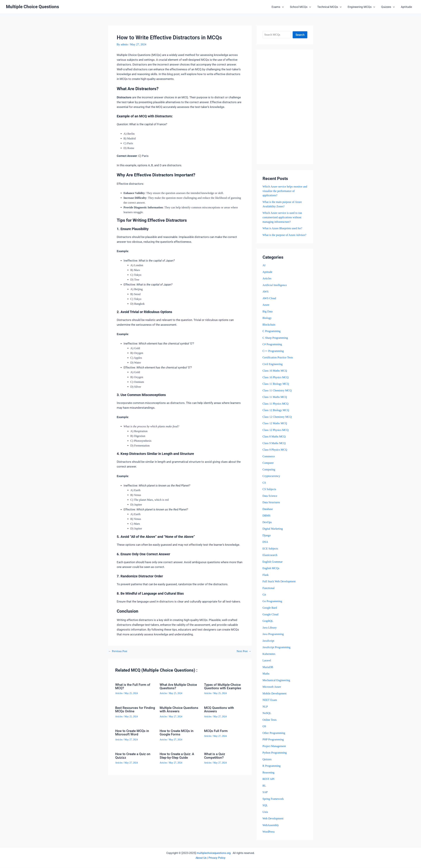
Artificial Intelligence (275, 289)
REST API (269, 780)
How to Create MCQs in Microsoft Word (133, 732)
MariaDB (268, 668)
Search (300, 35)
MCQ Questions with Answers (220, 709)
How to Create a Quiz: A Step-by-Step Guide (178, 755)
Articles (119, 693)
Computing (269, 472)
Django (267, 538)
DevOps (267, 524)
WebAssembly (271, 825)
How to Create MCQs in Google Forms (177, 732)
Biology (267, 322)
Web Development (273, 819)
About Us (201, 858)
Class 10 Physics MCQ (276, 381)
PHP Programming (273, 740)
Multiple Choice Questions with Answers (180, 709)
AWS (266, 295)
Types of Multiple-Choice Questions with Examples (223, 686)
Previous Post (118, 651)
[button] (284, 7)
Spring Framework (273, 799)
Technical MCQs (330, 7)
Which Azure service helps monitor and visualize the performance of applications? (283, 191)
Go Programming (273, 603)
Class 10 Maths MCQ (275, 374)
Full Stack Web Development (280, 583)
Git (264, 596)
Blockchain (269, 328)
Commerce (269, 459)
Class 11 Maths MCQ (275, 400)
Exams (280, 7)
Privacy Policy (217, 858)
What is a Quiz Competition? (215, 755)
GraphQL (268, 623)
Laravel (267, 662)
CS (264, 485)
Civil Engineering (273, 367)
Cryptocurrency (272, 479)
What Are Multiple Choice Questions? (179, 686)
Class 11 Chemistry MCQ (278, 394)
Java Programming (273, 636)
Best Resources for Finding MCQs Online (131, 709)
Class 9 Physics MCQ (275, 452)
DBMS (267, 518)
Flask (266, 577)
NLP (265, 708)
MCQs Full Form (216, 730)
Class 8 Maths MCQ (274, 439)
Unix (265, 812)
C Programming (272, 335)
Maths (266, 675)
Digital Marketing (273, 531)
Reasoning (269, 773)
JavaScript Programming (277, 649)
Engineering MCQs (362, 7)
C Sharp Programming (276, 341)
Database (268, 511)
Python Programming (275, 753)
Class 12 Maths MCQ (275, 426)
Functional (269, 590)
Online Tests (270, 721)
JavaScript (269, 642)
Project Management (275, 747)
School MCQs (302, 7)
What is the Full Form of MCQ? (133, 686)
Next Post (244, 651)
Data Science (270, 498)
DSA (265, 544)
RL (264, 786)
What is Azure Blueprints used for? (283, 228)
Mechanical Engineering (277, 681)
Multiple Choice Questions (32, 7)
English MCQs (271, 570)
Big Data (268, 315)
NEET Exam (270, 701)
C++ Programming (273, 354)
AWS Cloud (270, 302)
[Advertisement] (285, 107)
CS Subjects (270, 492)
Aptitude (407, 7)
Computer (268, 466)
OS (264, 727)
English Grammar (273, 564)
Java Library (270, 629)
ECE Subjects (271, 551)
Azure (266, 309)
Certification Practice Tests (278, 361)
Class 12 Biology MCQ (276, 413)
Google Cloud (271, 616)
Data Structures (272, 505)
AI (264, 269)
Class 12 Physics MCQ (276, 433)
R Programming (272, 766)
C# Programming (273, 348)
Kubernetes (269, 655)
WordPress (269, 832)
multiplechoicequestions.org (214, 853)
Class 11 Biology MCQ (276, 387)
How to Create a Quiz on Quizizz (134, 755)
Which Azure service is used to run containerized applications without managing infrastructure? (283, 217)
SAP (265, 793)
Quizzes (388, 7)
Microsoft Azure (272, 688)
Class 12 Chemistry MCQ (278, 420)
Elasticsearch (270, 557)
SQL (265, 806)
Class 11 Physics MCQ (276, 407)
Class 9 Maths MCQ (274, 446)
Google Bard (270, 609)
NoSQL (267, 714)
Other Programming (274, 734)
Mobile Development (275, 695)
